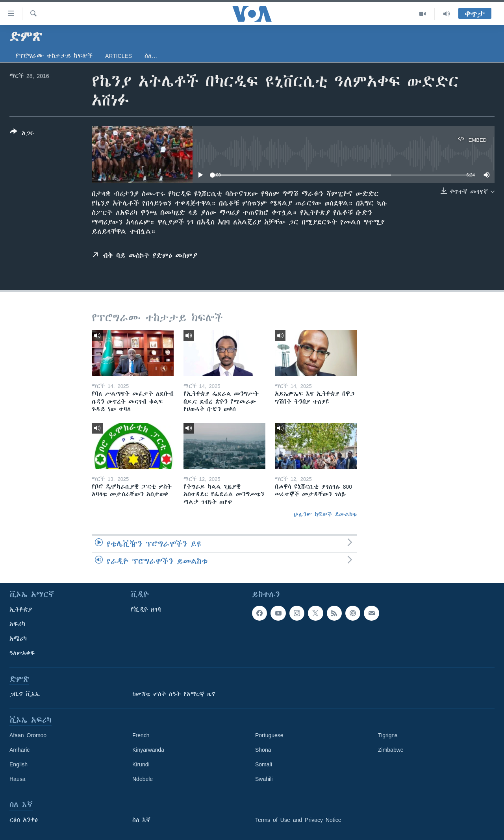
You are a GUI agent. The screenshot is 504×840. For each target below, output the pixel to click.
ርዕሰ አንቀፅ (24, 820)
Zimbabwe (391, 750)
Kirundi (141, 764)
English (19, 764)
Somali (264, 764)
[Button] (22, 134)
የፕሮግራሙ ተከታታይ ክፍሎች (54, 56)
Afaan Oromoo (28, 735)
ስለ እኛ (141, 820)
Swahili (264, 779)
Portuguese (269, 735)
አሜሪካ (18, 639)
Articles (119, 56)
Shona (263, 750)
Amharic (19, 750)
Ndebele (143, 779)
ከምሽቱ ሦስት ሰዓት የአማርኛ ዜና (174, 694)
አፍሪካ (17, 624)
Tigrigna (388, 735)
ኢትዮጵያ (21, 610)
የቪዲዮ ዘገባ (146, 610)
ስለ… (151, 56)
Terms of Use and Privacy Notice (298, 820)
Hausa (17, 779)
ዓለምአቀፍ (22, 653)
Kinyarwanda (148, 750)
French (141, 735)
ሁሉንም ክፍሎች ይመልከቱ (325, 514)
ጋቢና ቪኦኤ (25, 694)
